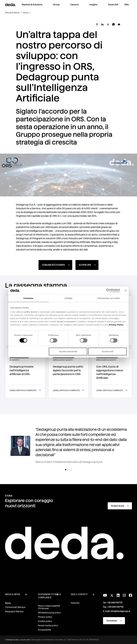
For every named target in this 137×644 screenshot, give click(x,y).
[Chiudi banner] (126, 291)
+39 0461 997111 (115, 603)
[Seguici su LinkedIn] (118, 595)
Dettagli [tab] (68, 298)
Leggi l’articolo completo (25, 390)
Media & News (12, 13)
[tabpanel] (68, 446)
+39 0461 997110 (115, 607)
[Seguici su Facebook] (130, 595)
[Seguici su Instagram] (124, 595)
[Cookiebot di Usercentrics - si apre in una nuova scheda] (108, 291)
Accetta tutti (107, 351)
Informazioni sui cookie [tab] (109, 298)
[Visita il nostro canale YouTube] (105, 595)
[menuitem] (32, 7)
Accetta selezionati (68, 351)
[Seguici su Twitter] (112, 595)
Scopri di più (120, 506)
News (26, 13)
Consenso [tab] (28, 298)
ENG (127, 5)
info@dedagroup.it (120, 611)
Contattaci (114, 621)
